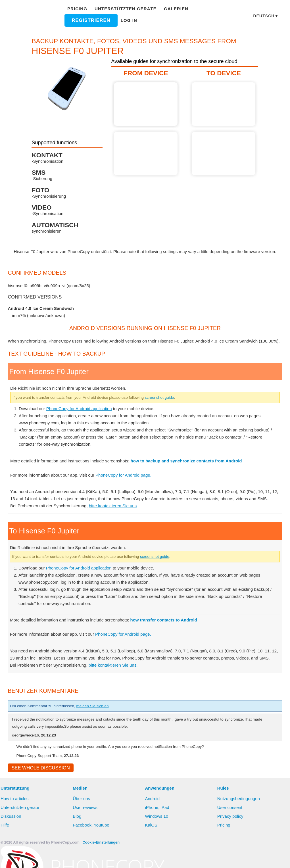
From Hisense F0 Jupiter (146, 104)
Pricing (79, 9)
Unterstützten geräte (123, 9)
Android (153, 821)
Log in (128, 20)
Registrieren (92, 20)
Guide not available (146, 154)
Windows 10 (157, 838)
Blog (77, 838)
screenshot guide (179, 404)
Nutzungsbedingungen (239, 821)
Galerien (169, 9)
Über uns (82, 821)
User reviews (85, 829)
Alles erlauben (152, 858)
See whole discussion (39, 790)
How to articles (15, 821)
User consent (230, 829)
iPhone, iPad (157, 829)
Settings (209, 858)
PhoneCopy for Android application (83, 416)
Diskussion (11, 838)
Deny (185, 858)
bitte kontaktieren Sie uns (117, 520)
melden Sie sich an (103, 727)
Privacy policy (231, 838)
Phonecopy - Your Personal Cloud (33, 16)
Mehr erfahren (106, 858)
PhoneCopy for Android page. (130, 482)
